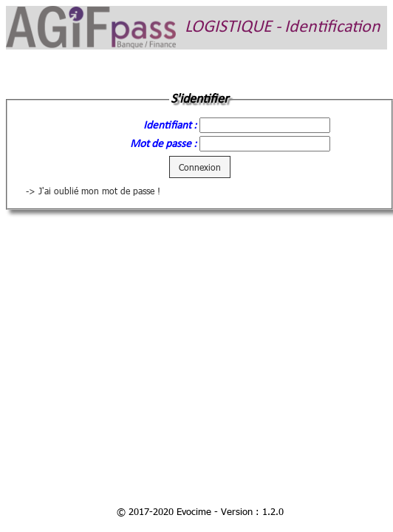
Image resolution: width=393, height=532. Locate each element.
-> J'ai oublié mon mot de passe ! (93, 191)
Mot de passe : (163, 144)
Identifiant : (170, 126)
